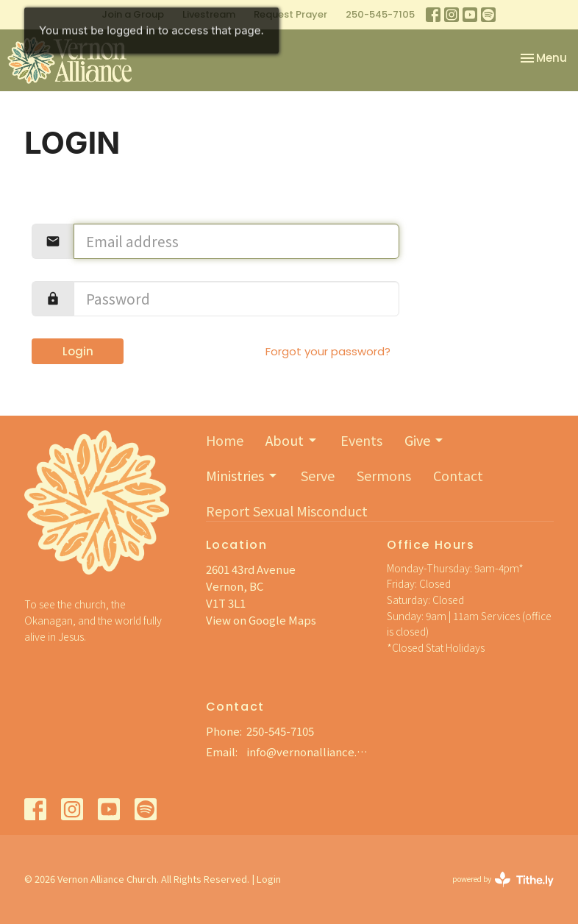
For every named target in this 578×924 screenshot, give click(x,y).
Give (425, 440)
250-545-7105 (380, 14)
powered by (503, 879)
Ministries (242, 475)
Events (361, 440)
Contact (458, 475)
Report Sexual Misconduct (287, 511)
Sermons (384, 475)
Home (225, 440)
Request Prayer (290, 14)
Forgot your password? (328, 351)
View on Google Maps (261, 620)
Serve (318, 475)
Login (78, 351)
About (292, 440)
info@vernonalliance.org (310, 751)
